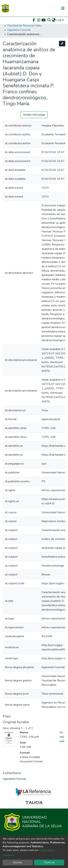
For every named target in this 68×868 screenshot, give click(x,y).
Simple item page (34, 115)
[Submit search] (49, 20)
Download (62, 737)
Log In (60, 20)
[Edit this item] (62, 44)
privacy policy (47, 850)
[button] (54, 20)
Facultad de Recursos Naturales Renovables (25, 26)
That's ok (49, 862)
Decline (18, 862)
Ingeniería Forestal (19, 30)
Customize (8, 855)
